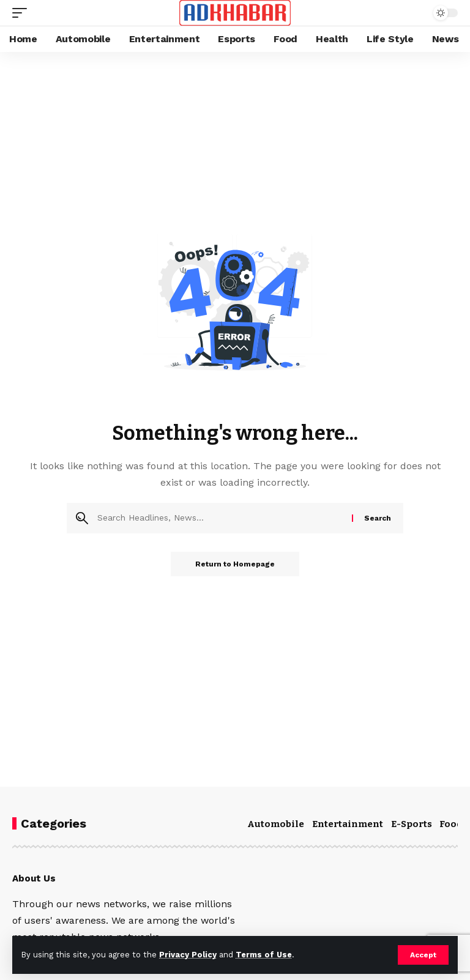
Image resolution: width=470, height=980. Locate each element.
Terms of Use (264, 955)
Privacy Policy (188, 955)
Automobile (276, 824)
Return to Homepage (235, 564)
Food (451, 824)
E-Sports (412, 824)
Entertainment (348, 824)
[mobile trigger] (23, 13)
